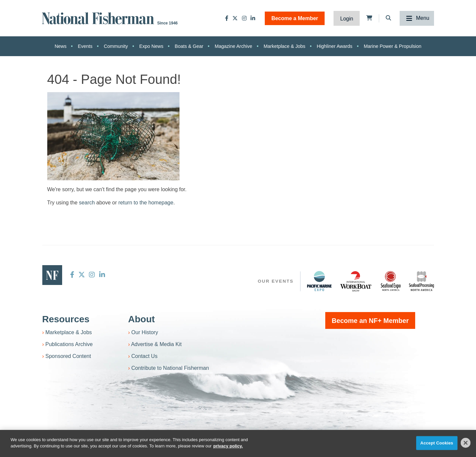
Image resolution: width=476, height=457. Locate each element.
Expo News (151, 46)
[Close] (466, 443)
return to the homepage (146, 203)
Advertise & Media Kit (156, 344)
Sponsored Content (68, 356)
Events (85, 46)
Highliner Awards (335, 46)
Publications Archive (69, 344)
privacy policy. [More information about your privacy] (228, 446)
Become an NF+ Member (370, 321)
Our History (145, 332)
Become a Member (295, 18)
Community (116, 46)
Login (347, 19)
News (60, 46)
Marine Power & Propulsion (392, 46)
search (87, 203)
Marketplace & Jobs (284, 46)
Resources (66, 319)
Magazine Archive (233, 46)
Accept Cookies (437, 443)
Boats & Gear (189, 46)
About (142, 319)
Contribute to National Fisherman (170, 368)
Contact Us (144, 356)
